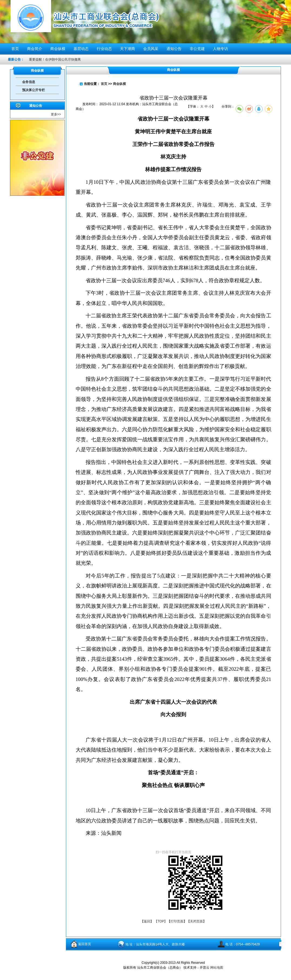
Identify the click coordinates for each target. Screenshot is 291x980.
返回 (147, 921)
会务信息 (29, 82)
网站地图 (217, 968)
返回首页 (85, 944)
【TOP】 (161, 921)
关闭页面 (196, 921)
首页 (104, 84)
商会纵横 (119, 84)
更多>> (56, 114)
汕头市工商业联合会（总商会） (106, 21)
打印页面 (177, 921)
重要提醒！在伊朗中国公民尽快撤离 (55, 59)
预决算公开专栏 (34, 90)
